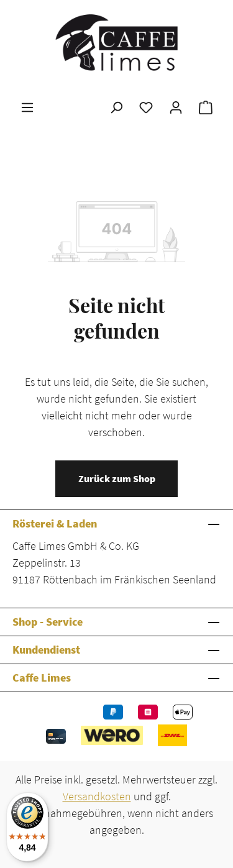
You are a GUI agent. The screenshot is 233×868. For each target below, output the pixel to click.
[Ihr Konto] (176, 107)
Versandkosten (97, 796)
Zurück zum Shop (117, 478)
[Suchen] (116, 107)
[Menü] (27, 107)
